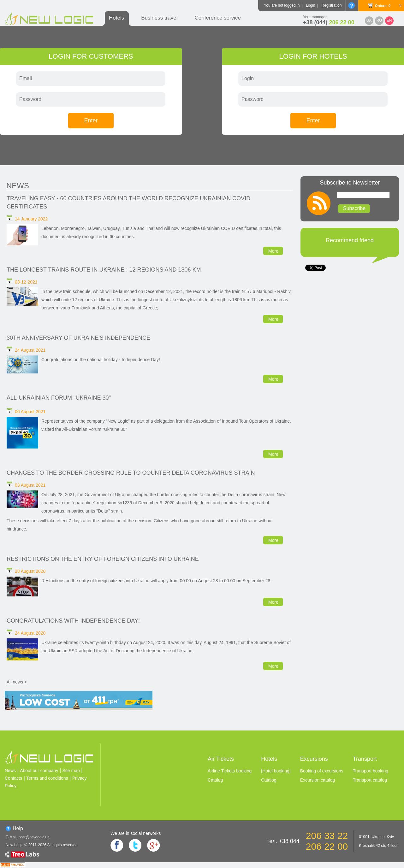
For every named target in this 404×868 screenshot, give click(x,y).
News (18, 186)
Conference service (217, 18)
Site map (71, 771)
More (273, 251)
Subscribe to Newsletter (350, 183)
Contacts (13, 778)
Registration (331, 5)
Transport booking (371, 771)
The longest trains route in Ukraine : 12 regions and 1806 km (104, 270)
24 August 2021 (30, 350)
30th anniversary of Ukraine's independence (78, 338)
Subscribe (354, 208)
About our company (39, 771)
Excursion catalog (318, 780)
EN (389, 21)
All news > (17, 682)
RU (379, 21)
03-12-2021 (26, 282)
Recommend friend (350, 240)
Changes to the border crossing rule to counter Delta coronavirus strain (131, 473)
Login (310, 5)
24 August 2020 (30, 633)
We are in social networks (136, 833)
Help (18, 828)
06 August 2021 (30, 412)
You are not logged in (282, 5)
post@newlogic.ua (34, 837)
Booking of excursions (322, 771)
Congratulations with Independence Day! (73, 621)
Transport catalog (370, 780)
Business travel (159, 18)
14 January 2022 (31, 219)
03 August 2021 (30, 485)
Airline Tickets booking (230, 771)
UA (369, 21)
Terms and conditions (47, 778)
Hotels (116, 18)
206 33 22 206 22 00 (327, 841)
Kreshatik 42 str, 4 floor (378, 846)
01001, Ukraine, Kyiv (376, 837)
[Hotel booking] (276, 771)
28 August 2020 (30, 571)
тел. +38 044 (283, 841)
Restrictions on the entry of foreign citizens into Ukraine (103, 559)
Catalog (215, 780)
